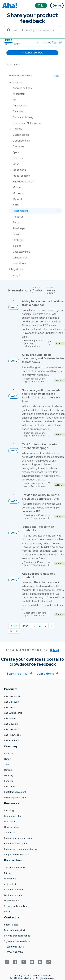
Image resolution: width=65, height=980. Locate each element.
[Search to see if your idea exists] (34, 30)
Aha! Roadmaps (12, 696)
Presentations (33, 346)
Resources (12, 44)
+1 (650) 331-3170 (13, 952)
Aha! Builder (10, 718)
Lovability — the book (15, 797)
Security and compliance (17, 906)
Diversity (9, 775)
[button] (38, 42)
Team (7, 764)
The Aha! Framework (15, 868)
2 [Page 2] (40, 626)
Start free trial (20, 673)
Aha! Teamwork (12, 729)
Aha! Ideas (9, 707)
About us (9, 753)
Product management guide (18, 838)
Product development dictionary (21, 849)
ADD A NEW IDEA (32, 53)
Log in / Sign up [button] (53, 42)
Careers (8, 770)
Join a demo (47, 673)
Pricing (8, 873)
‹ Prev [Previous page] (25, 626)
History (8, 759)
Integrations (10, 879)
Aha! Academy (11, 740)
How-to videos (12, 827)
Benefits (8, 781)
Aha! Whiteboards (13, 713)
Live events (10, 822)
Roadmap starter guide (16, 844)
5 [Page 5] (11, 631)
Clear (56, 76)
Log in (7, 912)
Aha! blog (9, 811)
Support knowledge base (17, 855)
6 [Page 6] (17, 631)
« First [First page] (14, 626)
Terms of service (42, 975)
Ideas (8, 40)
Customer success (14, 890)
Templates (10, 833)
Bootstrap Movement (15, 792)
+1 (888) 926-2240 (14, 947)
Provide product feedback (18, 936)
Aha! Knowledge (12, 735)
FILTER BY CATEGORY (19, 76)
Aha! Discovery (12, 702)
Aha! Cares (10, 786)
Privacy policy (22, 975)
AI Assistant (10, 884)
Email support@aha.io (15, 930)
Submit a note (11, 925)
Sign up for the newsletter (17, 941)
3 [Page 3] (46, 626)
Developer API (12, 901)
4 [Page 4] (51, 626)
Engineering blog (13, 816)
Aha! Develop (11, 724)
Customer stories (13, 895)
